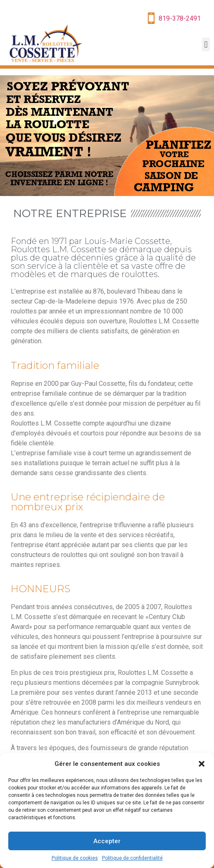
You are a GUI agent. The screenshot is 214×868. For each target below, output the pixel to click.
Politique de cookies (75, 858)
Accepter (107, 841)
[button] (202, 764)
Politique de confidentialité (132, 858)
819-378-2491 (180, 18)
